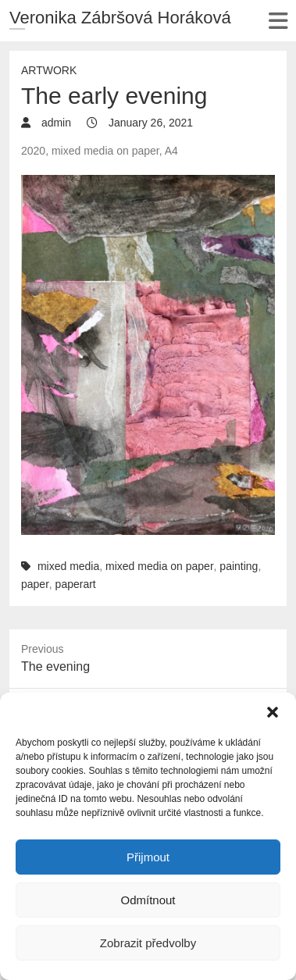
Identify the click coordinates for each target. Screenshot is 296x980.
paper (35, 584)
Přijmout (148, 857)
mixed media (68, 566)
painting (239, 566)
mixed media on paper (160, 566)
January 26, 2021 (149, 123)
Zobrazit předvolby (148, 943)
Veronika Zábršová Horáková (120, 18)
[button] (273, 712)
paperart (76, 584)
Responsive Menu (278, 21)
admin (55, 123)
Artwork (49, 70)
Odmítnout (148, 900)
